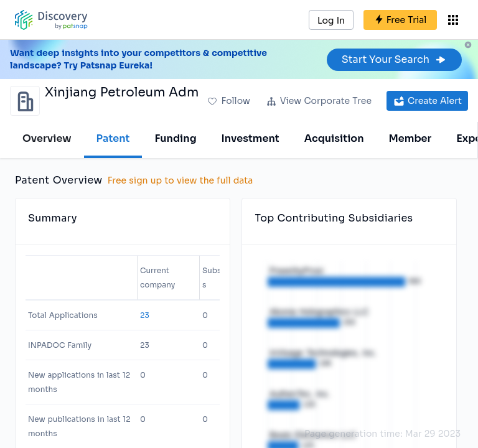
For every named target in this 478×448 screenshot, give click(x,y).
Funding (175, 138)
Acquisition (334, 138)
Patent (113, 138)
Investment (251, 138)
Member (410, 138)
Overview (47, 138)
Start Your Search (394, 59)
